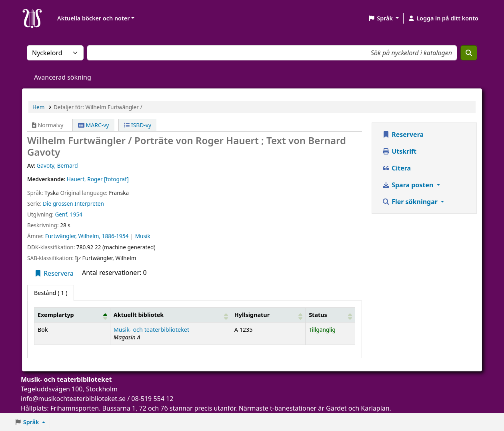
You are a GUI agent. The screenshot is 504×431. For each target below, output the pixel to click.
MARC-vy (94, 125)
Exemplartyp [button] (56, 315)
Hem (38, 107)
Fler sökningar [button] (411, 202)
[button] (383, 18)
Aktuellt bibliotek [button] (139, 315)
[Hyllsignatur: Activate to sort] (268, 315)
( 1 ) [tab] (51, 293)
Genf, (62, 214)
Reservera (54, 273)
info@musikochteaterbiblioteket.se (73, 399)
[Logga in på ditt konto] (443, 18)
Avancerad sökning (63, 77)
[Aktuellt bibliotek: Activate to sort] (170, 315)
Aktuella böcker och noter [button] (93, 18)
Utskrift (399, 151)
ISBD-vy (138, 125)
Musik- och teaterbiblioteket (151, 330)
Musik (143, 236)
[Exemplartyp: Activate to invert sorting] (72, 315)
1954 (76, 214)
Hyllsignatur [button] (252, 315)
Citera (396, 168)
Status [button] (318, 315)
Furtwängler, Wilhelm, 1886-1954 (87, 236)
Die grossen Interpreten (73, 203)
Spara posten (408, 185)
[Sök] (469, 53)
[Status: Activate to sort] (330, 315)
